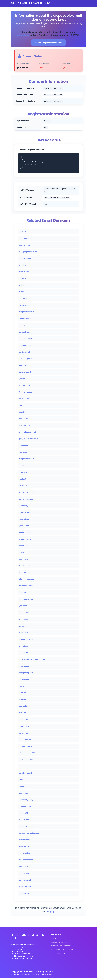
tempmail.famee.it (27, 459)
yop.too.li (23, 379)
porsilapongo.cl (25, 773)
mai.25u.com (24, 820)
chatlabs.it (23, 466)
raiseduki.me (24, 305)
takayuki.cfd (24, 486)
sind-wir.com (24, 646)
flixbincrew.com (25, 392)
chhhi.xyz (23, 325)
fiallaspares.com (26, 586)
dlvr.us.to (23, 766)
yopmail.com (23, 35)
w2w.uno (23, 693)
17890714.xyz (25, 847)
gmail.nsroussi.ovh (27, 512)
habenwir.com (25, 519)
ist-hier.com (24, 446)
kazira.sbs (23, 686)
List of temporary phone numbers (62, 950)
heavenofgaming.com (28, 800)
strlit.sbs (23, 699)
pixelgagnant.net (26, 860)
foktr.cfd (23, 713)
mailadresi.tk (24, 238)
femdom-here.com (27, 639)
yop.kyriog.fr (24, 572)
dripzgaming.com (26, 673)
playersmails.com (26, 760)
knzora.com (24, 666)
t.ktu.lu (22, 786)
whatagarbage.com (27, 579)
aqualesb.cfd (24, 399)
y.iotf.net (23, 780)
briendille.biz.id (25, 539)
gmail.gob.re (24, 726)
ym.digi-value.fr (25, 385)
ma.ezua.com (25, 278)
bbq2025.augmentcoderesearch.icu (34, 659)
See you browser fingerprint (60, 942)
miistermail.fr (24, 853)
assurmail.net (25, 365)
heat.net (22, 479)
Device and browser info (31, 4)
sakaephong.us (25, 532)
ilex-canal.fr (24, 405)
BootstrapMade (25, 974)
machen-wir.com (26, 826)
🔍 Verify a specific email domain (48, 43)
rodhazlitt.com (25, 319)
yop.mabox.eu (25, 606)
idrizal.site (23, 593)
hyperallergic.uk (26, 359)
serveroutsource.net (28, 499)
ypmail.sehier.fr (25, 880)
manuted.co (24, 893)
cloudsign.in (24, 265)
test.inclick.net (25, 706)
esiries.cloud (24, 352)
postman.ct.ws (25, 806)
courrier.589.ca (25, 258)
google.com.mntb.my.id (29, 439)
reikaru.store (24, 840)
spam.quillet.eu (25, 653)
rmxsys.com (24, 452)
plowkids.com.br (26, 746)
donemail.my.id (25, 345)
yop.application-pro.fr (28, 432)
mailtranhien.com (26, 599)
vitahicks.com (25, 285)
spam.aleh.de (24, 425)
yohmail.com (24, 613)
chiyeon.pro (24, 419)
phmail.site (24, 719)
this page (50, 912)
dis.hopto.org (24, 873)
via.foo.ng (23, 299)
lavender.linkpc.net (27, 753)
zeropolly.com (25, 332)
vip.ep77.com (24, 619)
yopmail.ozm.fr (25, 793)
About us (53, 938)
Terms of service (46, 974)
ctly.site (22, 412)
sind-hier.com (25, 566)
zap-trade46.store (26, 492)
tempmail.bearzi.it (26, 312)
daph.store (23, 559)
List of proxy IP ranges (58, 953)
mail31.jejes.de (25, 740)
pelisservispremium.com (29, 833)
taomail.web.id (25, 372)
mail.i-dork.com (25, 339)
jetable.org (24, 506)
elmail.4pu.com (25, 887)
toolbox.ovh (24, 272)
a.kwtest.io (24, 633)
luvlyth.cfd (23, 232)
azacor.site (24, 866)
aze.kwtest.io (25, 245)
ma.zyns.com (24, 679)
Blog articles (54, 957)
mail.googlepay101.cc (28, 252)
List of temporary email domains (62, 946)
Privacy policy (35, 974)
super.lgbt (23, 292)
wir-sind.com (24, 733)
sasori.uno (23, 546)
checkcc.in (23, 552)
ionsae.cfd (23, 813)
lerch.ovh (23, 472)
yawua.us (23, 626)
